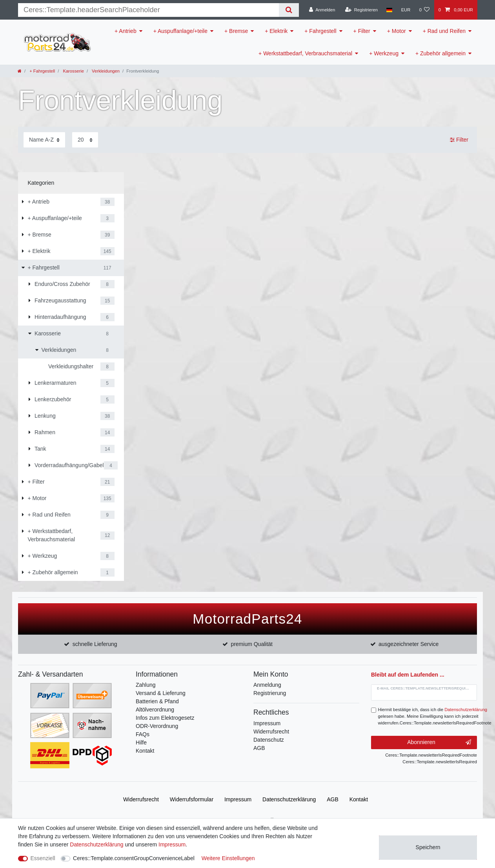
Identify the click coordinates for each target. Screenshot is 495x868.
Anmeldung (267, 685)
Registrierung (270, 693)
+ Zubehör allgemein (440, 53)
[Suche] (289, 10)
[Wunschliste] (424, 10)
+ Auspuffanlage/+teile (180, 31)
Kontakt (145, 751)
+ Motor (397, 31)
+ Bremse (236, 31)
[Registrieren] (361, 10)
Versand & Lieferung (161, 693)
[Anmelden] (322, 10)
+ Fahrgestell (320, 31)
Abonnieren (439, 742)
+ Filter (362, 31)
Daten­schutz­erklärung (289, 799)
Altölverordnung (155, 710)
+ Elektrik (276, 31)
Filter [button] (459, 140)
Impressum (267, 723)
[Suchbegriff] (148, 10)
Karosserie (73, 71)
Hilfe (141, 742)
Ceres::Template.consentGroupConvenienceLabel (134, 858)
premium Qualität (252, 644)
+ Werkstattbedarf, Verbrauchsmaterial (305, 53)
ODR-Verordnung (157, 726)
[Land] (389, 10)
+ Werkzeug (384, 53)
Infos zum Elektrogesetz (165, 718)
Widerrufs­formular (192, 799)
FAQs (143, 734)
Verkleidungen (105, 71)
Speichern (428, 847)
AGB (259, 748)
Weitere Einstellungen (228, 858)
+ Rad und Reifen (444, 31)
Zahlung (146, 685)
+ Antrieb (126, 31)
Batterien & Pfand (157, 701)
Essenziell (43, 858)
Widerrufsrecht (271, 732)
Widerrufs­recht (141, 799)
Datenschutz (269, 740)
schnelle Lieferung (95, 644)
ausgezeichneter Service (409, 644)
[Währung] (406, 10)
